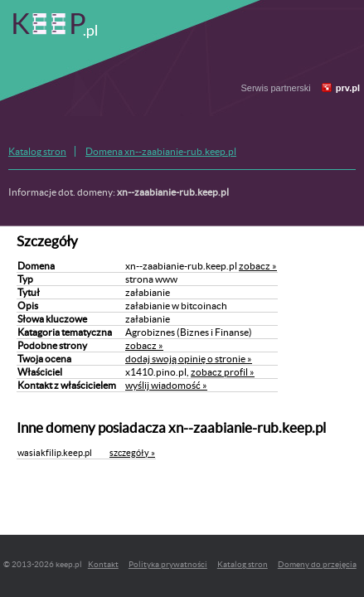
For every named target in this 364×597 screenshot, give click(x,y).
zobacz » (258, 266)
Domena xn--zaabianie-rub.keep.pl (161, 151)
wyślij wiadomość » (166, 385)
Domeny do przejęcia (317, 564)
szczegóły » (132, 453)
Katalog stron (37, 151)
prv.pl (348, 88)
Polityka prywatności (168, 564)
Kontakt (103, 564)
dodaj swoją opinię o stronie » (189, 359)
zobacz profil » (223, 372)
